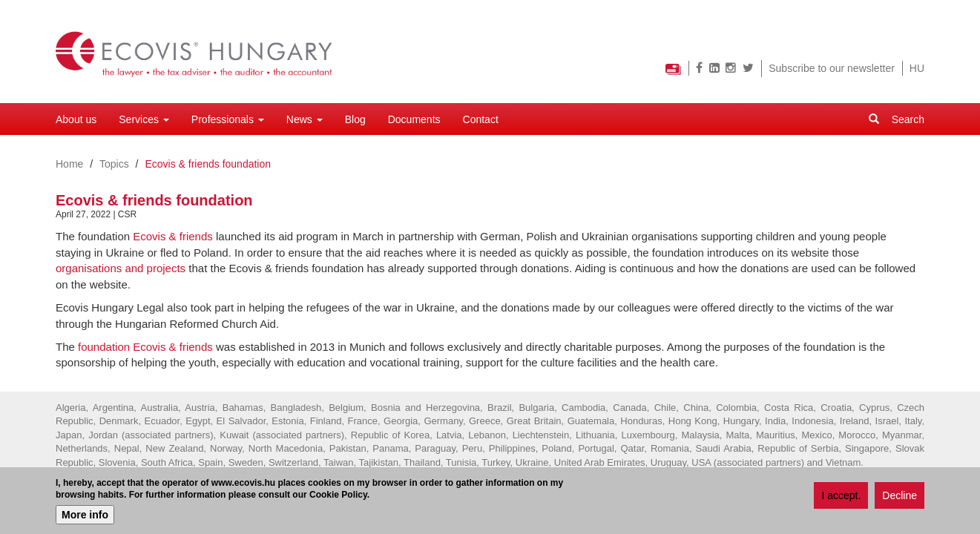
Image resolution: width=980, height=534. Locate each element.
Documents (414, 119)
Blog (355, 119)
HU (917, 68)
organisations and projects (121, 268)
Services (144, 119)
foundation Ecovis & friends (145, 347)
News (305, 119)
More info (85, 517)
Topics (114, 164)
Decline (900, 497)
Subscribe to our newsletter (832, 68)
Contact (481, 119)
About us (76, 119)
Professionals (228, 119)
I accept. (841, 497)
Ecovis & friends (173, 236)
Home (69, 164)
